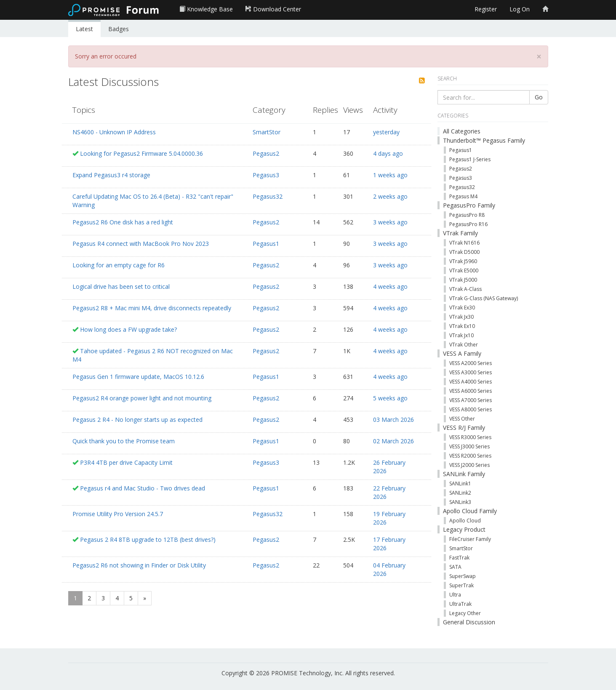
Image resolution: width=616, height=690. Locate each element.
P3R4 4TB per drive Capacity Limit (126, 462)
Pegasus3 (266, 175)
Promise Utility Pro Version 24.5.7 (118, 514)
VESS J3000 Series (469, 446)
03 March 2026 (393, 420)
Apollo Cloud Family (470, 511)
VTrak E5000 (464, 270)
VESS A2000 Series (471, 363)
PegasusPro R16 (468, 224)
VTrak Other (464, 345)
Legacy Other (465, 613)
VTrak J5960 (463, 261)
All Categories (462, 131)
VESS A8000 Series (471, 409)
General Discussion (469, 622)
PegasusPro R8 (467, 215)
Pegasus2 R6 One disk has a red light (123, 222)
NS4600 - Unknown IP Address (114, 132)
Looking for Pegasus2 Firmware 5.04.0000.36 (141, 153)
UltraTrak (460, 604)
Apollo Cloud (465, 521)
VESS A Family (462, 353)
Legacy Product (464, 529)
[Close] (539, 57)
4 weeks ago (390, 286)
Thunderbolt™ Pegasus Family (484, 140)
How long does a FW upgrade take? (128, 329)
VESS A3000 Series (471, 372)
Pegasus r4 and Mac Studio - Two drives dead (143, 488)
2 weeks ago (390, 196)
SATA (455, 567)
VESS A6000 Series (471, 391)
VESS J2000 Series (469, 465)
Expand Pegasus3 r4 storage (111, 175)
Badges (119, 29)
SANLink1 (460, 484)
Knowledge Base (206, 9)
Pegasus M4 (463, 196)
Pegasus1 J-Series (470, 159)
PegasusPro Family (469, 205)
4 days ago (388, 153)
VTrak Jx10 (461, 335)
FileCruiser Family (470, 539)
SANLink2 (460, 493)
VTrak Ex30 (462, 308)
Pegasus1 (266, 244)
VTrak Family (460, 233)
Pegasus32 (268, 196)
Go (539, 97)
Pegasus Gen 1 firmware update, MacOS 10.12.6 (138, 377)
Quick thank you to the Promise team (124, 441)
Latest (84, 29)
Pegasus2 (266, 153)
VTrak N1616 (464, 243)
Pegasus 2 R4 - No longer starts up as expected (137, 420)
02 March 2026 (393, 441)
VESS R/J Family (464, 428)
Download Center (273, 9)
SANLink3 (460, 502)
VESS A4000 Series (471, 382)
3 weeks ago (390, 222)
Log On (520, 9)
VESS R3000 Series (470, 437)
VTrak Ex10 (462, 326)
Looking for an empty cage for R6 (119, 265)
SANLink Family (464, 474)
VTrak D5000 (464, 252)
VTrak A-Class (465, 289)
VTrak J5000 (463, 280)
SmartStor (267, 132)
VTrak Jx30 (461, 317)
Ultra (455, 595)
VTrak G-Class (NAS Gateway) (484, 298)
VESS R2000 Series (470, 456)
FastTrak (459, 558)
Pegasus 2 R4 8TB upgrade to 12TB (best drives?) (148, 539)
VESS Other (462, 419)
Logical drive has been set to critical (121, 286)
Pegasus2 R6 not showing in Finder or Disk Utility (139, 565)
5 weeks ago (390, 398)
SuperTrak (461, 585)
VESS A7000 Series (471, 400)
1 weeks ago (390, 175)
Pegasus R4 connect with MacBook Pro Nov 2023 (141, 244)
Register (486, 9)
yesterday (386, 132)
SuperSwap (463, 576)
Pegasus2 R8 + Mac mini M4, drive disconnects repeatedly (152, 308)
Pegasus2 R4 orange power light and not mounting (142, 398)
